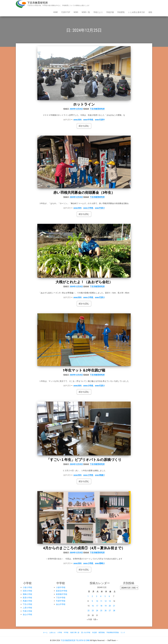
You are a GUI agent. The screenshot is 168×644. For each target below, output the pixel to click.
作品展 (94, 632)
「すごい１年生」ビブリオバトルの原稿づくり (84, 460)
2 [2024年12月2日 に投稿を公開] (92, 596)
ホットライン (84, 104)
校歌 (150, 12)
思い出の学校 (86, 632)
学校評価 (110, 12)
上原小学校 (27, 608)
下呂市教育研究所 (38, 3)
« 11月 (89, 619)
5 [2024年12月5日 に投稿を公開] (105, 596)
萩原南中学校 (62, 594)
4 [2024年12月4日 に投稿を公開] (101, 596)
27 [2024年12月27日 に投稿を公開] (110, 611)
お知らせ (52, 632)
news (76, 12)
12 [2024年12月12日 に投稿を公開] (106, 601)
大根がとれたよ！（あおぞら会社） (84, 282)
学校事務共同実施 (113, 632)
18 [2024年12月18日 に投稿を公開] (101, 606)
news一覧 (86, 12)
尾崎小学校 (27, 594)
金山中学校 (61, 604)
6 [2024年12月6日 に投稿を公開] (109, 596)
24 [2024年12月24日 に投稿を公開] (97, 611)
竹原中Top (66, 12)
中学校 (66, 632)
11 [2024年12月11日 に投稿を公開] (101, 601)
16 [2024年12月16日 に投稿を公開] (93, 606)
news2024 (77, 120)
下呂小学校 (27, 604)
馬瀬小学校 (27, 601)
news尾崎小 (100, 563)
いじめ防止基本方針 (137, 12)
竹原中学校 (61, 601)
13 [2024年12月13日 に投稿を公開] (110, 601)
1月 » (95, 619)
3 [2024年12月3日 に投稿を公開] (97, 596)
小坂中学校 (61, 587)
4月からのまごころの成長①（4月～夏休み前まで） (84, 548)
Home (55, 12)
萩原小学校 (27, 598)
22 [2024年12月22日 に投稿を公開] (89, 611)
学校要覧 (121, 12)
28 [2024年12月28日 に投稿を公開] (114, 611)
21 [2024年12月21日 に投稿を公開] (114, 606)
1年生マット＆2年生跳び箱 (84, 370)
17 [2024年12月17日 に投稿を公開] (97, 606)
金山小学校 (27, 614)
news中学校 (88, 120)
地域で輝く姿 (75, 632)
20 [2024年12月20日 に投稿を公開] (110, 606)
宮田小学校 (27, 591)
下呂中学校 (61, 598)
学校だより (98, 12)
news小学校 (88, 208)
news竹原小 (100, 208)
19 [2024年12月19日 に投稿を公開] (106, 606)
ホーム (45, 632)
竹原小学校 (27, 611)
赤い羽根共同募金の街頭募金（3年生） (84, 193)
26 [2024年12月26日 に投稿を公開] (106, 611)
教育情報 (102, 632)
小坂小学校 (27, 587)
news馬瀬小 (100, 475)
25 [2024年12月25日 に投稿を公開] (101, 611)
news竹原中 (100, 120)
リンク (123, 632)
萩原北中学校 (62, 591)
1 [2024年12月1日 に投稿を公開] (88, 596)
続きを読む (84, 126)
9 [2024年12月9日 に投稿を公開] (92, 601)
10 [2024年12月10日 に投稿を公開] (97, 601)
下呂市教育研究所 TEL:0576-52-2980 (75, 640)
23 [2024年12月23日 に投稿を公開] (93, 611)
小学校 (60, 632)
